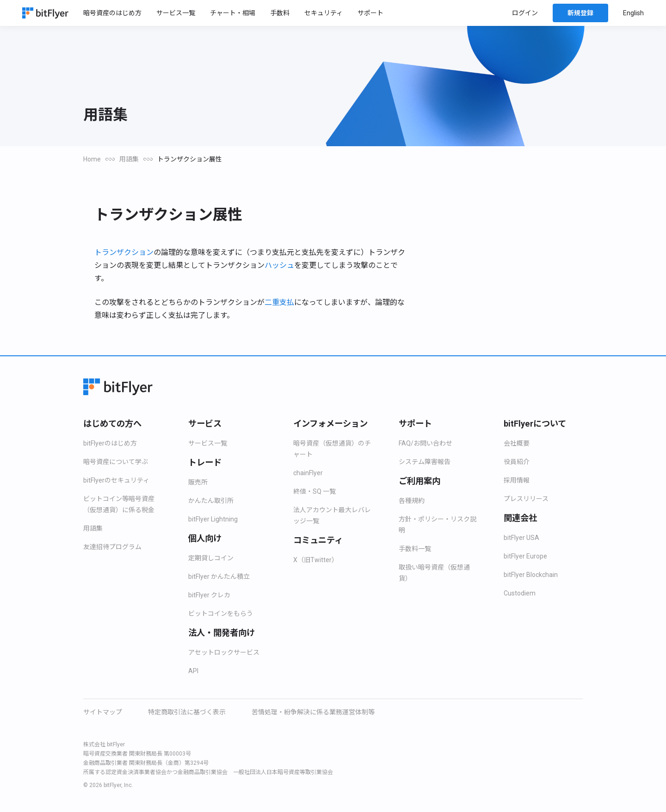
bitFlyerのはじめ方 (111, 443)
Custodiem (521, 593)
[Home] (45, 13)
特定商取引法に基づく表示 (187, 712)
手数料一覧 (415, 549)
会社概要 (517, 443)
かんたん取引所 (211, 501)
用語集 (130, 159)
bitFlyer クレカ (211, 595)
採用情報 (517, 480)
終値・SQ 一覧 (314, 491)
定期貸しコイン (211, 558)
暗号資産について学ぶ (116, 462)
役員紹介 (517, 462)
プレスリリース (526, 499)
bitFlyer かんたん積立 (220, 576)
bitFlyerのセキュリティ (118, 480)
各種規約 (412, 501)
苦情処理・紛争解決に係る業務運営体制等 (313, 712)
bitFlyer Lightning (216, 519)
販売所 (198, 482)
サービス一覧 (208, 443)
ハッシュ (279, 266)
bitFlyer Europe (528, 556)
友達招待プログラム (112, 547)
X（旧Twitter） (316, 560)
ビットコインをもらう (221, 614)
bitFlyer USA (523, 538)
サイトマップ (103, 712)
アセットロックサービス (224, 652)
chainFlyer (309, 473)
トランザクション (124, 253)
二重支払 (279, 303)
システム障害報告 (425, 462)
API (193, 671)
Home (93, 159)
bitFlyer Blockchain (534, 575)
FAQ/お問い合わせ (425, 443)
